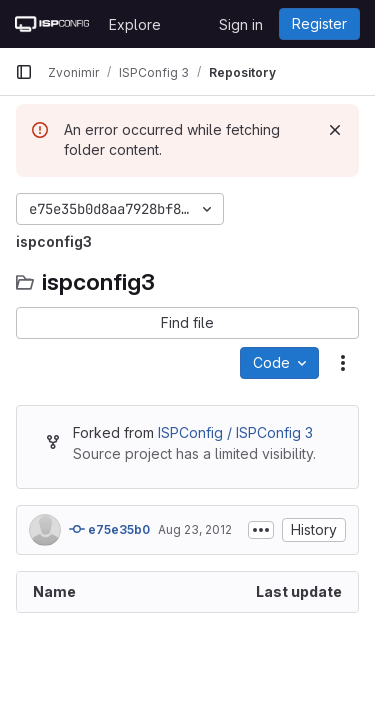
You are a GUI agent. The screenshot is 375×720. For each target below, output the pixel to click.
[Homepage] (52, 24)
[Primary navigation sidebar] (24, 72)
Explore (135, 24)
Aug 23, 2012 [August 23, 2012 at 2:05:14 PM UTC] (195, 529)
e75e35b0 (109, 529)
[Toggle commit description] (261, 530)
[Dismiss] (335, 130)
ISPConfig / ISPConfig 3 (235, 432)
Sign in (241, 24)
